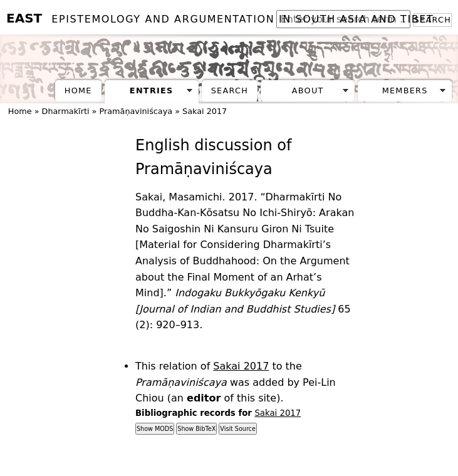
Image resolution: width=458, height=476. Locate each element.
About (308, 91)
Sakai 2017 (205, 111)
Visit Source (237, 429)
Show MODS (155, 429)
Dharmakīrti (66, 111)
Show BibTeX (196, 429)
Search (230, 91)
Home (78, 91)
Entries (152, 91)
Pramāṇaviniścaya (136, 111)
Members (405, 91)
